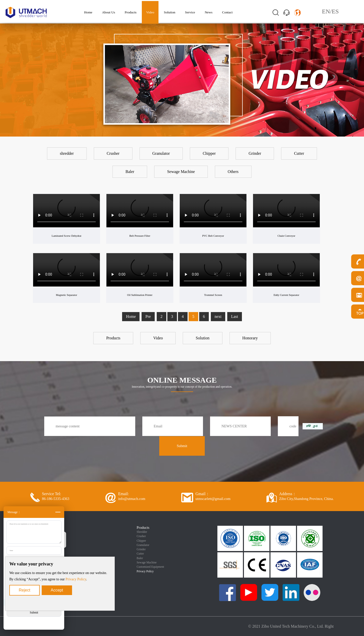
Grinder (141, 549)
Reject (24, 590)
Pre (148, 316)
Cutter (140, 554)
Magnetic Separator (67, 295)
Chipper (141, 541)
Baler (140, 558)
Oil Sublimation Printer (140, 295)
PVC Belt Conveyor (213, 236)
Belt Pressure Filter (140, 236)
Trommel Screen (213, 295)
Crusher (141, 536)
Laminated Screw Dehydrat (67, 236)
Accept (57, 590)
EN (326, 11)
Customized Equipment (150, 567)
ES (335, 11)
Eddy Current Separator (286, 295)
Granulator (143, 545)
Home (131, 316)
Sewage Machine (147, 562)
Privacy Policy (76, 579)
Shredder (142, 532)
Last (235, 316)
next (218, 316)
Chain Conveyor (286, 236)
